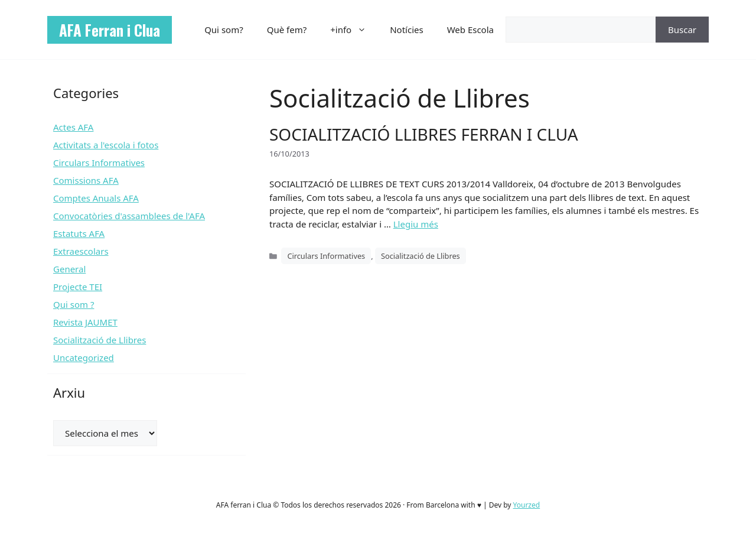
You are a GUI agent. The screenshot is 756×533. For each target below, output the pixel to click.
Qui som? (224, 30)
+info (354, 30)
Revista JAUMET (85, 322)
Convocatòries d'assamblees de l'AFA (129, 216)
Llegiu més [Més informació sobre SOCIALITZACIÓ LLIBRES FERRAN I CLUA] (416, 224)
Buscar (682, 30)
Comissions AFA (86, 180)
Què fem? (287, 30)
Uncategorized (84, 357)
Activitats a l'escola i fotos (106, 145)
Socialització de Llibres (421, 256)
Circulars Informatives (326, 256)
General (69, 269)
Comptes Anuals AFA (96, 198)
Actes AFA (73, 127)
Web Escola (470, 30)
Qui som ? (74, 304)
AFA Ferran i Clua (110, 30)
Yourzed (527, 505)
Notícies (406, 30)
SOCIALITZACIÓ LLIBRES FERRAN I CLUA (424, 134)
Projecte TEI (78, 287)
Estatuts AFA (79, 233)
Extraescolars (81, 251)
